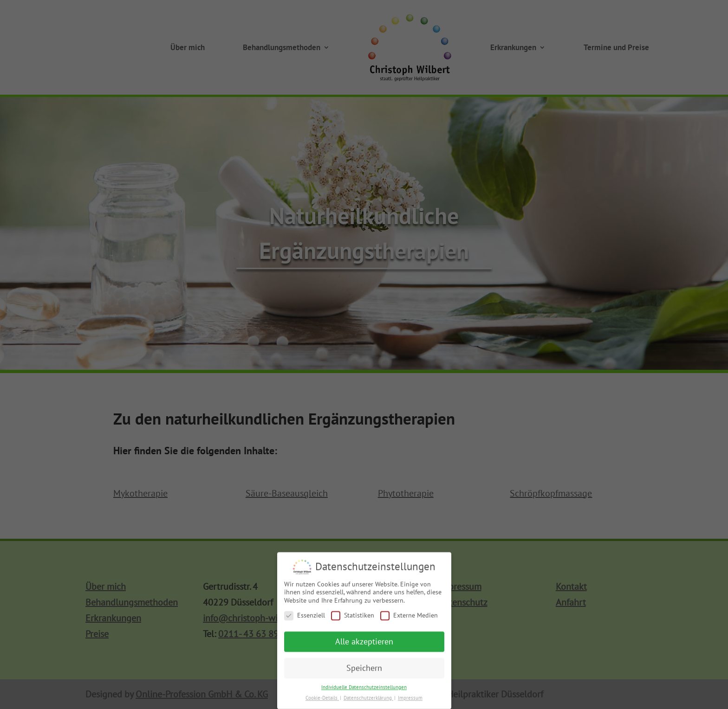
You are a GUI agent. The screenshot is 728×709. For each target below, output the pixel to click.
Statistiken (353, 619)
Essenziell (305, 619)
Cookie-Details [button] (322, 702)
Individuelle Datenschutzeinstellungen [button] (364, 691)
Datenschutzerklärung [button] (368, 702)
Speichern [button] (364, 672)
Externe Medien (409, 619)
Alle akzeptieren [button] (364, 646)
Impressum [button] (410, 702)
